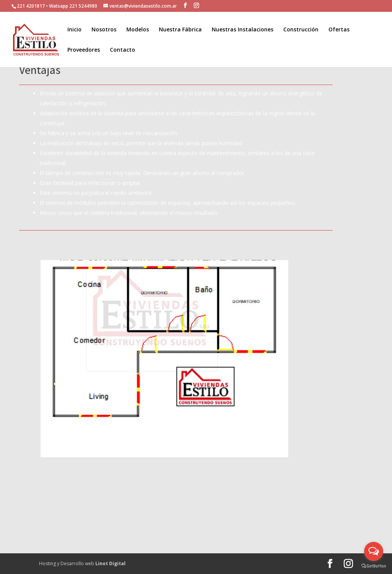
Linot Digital (110, 563)
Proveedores (84, 50)
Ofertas (339, 30)
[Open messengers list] (374, 551)
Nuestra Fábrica (180, 30)
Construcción (301, 30)
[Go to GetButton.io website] (374, 566)
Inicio (74, 30)
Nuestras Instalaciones (243, 30)
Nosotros (104, 30)
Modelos (138, 30)
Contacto (122, 50)
